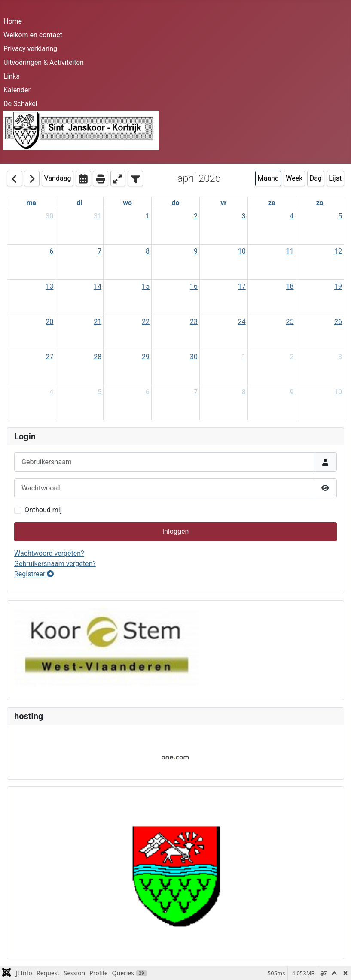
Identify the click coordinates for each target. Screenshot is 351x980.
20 (49, 322)
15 (146, 286)
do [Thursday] (175, 203)
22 (146, 322)
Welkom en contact (33, 35)
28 (98, 357)
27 (49, 357)
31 (98, 216)
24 (242, 322)
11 (290, 251)
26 (338, 322)
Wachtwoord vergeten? (49, 553)
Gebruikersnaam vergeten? (55, 564)
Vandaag (58, 178)
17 (242, 286)
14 (98, 286)
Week (294, 178)
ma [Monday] (31, 203)
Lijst (335, 178)
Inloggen (176, 531)
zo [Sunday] (320, 203)
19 (338, 286)
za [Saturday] (272, 203)
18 (290, 286)
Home (13, 21)
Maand (268, 178)
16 (194, 286)
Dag (316, 178)
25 (290, 322)
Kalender (17, 90)
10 (242, 251)
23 (194, 322)
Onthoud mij (43, 510)
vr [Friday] (223, 203)
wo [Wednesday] (127, 203)
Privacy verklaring (30, 49)
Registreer (34, 574)
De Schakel (20, 104)
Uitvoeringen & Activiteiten (44, 62)
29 (146, 357)
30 (49, 216)
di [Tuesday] (79, 203)
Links (12, 76)
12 (338, 251)
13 (49, 286)
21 (98, 322)
